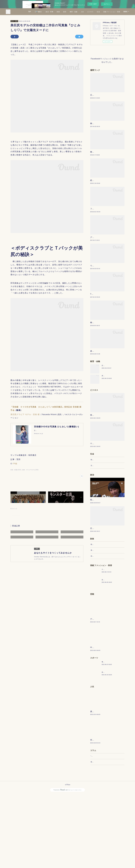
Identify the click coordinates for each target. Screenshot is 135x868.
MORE (126, 12)
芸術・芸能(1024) (16, 470)
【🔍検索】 (59, 12)
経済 (85, 12)
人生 (103, 12)
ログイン (107, 4)
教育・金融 (94, 12)
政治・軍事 (70, 12)
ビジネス (111, 12)
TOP (50, 12)
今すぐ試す (93, 4)
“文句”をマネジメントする (100, 828)
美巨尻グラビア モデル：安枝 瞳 (25, 414)
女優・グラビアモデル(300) (30, 470)
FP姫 (15, 464)
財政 (79, 12)
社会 (119, 12)
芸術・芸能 (14, 21)
